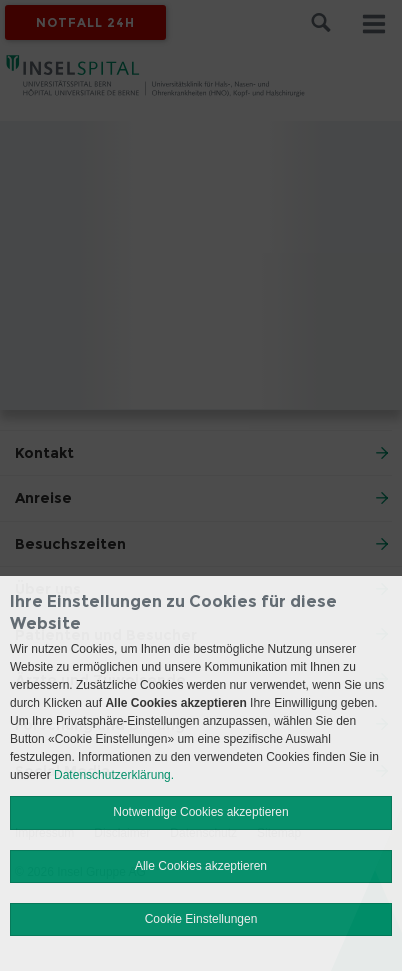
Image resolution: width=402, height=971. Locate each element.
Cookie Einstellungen (201, 919)
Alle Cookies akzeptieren (201, 866)
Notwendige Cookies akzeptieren (200, 812)
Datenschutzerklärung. (114, 775)
